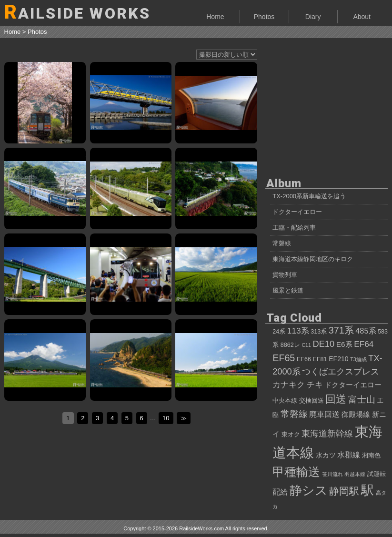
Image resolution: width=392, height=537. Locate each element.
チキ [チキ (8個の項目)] (315, 385)
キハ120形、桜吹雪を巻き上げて (45, 103)
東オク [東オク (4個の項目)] (291, 435)
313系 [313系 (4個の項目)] (319, 332)
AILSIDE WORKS (78, 12)
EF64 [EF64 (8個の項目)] (364, 344)
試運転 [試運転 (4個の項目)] (377, 474)
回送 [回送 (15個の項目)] (336, 399)
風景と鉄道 (288, 290)
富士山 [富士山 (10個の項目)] (362, 400)
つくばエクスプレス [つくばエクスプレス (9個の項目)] (341, 372)
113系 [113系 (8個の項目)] (298, 331)
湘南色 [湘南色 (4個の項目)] (371, 456)
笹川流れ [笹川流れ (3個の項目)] (332, 474)
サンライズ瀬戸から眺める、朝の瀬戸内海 (216, 103)
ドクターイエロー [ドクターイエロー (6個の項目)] (353, 385)
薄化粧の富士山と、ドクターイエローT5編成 (131, 103)
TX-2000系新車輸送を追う (309, 196)
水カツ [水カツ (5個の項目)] (326, 455)
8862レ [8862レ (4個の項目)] (290, 345)
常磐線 (282, 243)
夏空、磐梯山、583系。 (45, 360)
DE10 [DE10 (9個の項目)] (324, 344)
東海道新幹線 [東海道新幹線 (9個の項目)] (327, 434)
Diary (313, 17)
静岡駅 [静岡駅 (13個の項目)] (344, 491)
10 (166, 418)
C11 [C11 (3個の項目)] (306, 345)
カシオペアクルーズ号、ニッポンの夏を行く (216, 360)
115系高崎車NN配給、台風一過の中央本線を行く (45, 274)
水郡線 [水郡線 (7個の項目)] (349, 455)
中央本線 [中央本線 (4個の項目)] (285, 401)
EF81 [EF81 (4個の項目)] (320, 359)
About (362, 17)
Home (215, 17)
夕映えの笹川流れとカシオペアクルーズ (131, 360)
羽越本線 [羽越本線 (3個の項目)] (355, 474)
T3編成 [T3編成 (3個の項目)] (358, 359)
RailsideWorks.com (201, 528)
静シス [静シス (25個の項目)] (309, 490)
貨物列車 (285, 275)
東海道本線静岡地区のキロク (313, 259)
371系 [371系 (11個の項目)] (341, 330)
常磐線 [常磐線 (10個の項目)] (294, 414)
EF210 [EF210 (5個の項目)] (338, 359)
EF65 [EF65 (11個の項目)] (284, 358)
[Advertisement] (327, 105)
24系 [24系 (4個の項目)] (279, 332)
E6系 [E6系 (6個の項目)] (344, 344)
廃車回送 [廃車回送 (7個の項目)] (324, 414)
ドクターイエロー (297, 212)
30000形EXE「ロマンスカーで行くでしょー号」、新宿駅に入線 (131, 274)
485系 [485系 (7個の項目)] (366, 331)
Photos (264, 17)
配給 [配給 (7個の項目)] (280, 492)
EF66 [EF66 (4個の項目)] (304, 359)
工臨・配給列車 (294, 228)
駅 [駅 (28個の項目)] (367, 490)
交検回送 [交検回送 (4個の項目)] (312, 401)
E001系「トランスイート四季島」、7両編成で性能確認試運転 (131, 188)
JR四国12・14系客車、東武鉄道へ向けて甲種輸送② (45, 188)
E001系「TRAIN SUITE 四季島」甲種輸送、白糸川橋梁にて (216, 188)
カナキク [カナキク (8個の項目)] (289, 385)
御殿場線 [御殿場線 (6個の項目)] (356, 414)
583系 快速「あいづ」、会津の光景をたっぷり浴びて (216, 274)
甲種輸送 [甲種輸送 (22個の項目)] (296, 472)
